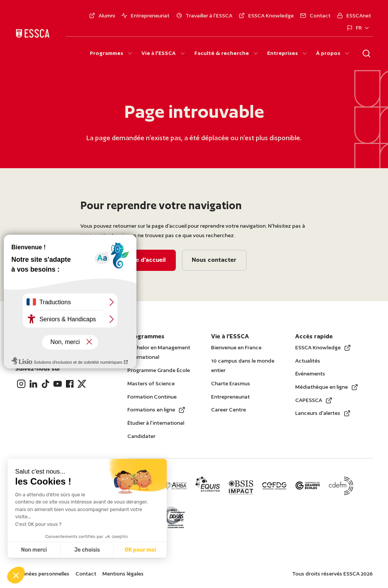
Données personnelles (42, 574)
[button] (16, 575)
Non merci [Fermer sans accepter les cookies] (34, 550)
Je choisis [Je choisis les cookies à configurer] (87, 550)
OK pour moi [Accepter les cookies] (140, 550)
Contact (86, 574)
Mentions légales (123, 574)
